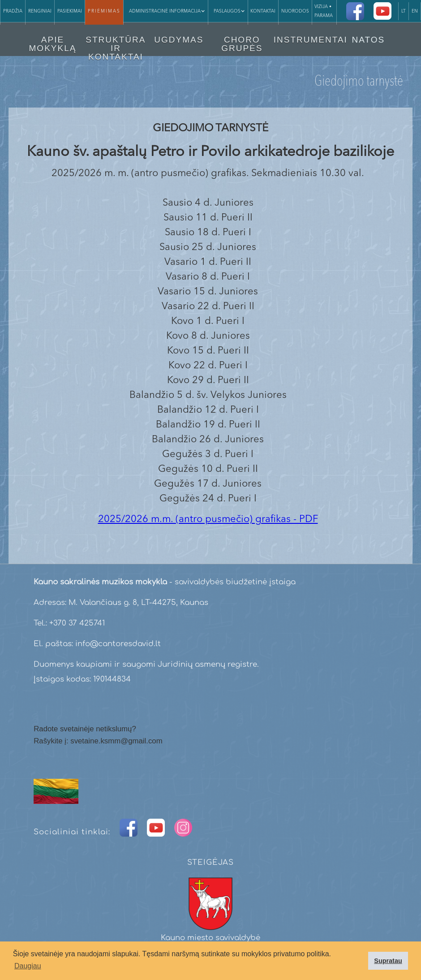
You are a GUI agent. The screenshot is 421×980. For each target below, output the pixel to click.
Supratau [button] (388, 961)
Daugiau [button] (28, 966)
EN (415, 11)
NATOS (368, 40)
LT (404, 11)
